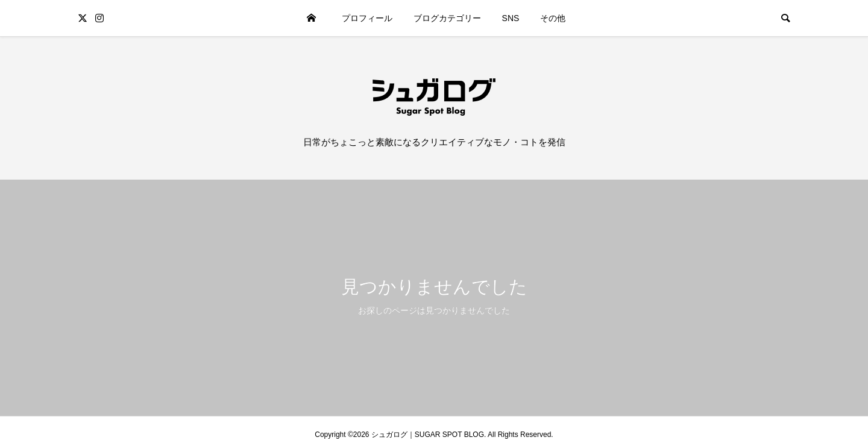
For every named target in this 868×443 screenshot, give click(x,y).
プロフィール (367, 18)
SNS (511, 18)
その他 (553, 18)
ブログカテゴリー (447, 18)
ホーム (312, 18)
